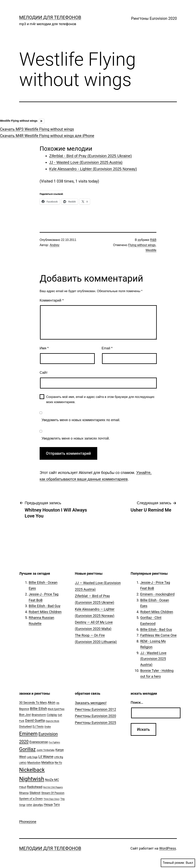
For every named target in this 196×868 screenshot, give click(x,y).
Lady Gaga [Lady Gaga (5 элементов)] (32, 757)
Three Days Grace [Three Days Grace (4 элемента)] (52, 799)
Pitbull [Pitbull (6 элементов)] (23, 787)
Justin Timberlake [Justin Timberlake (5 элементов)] (46, 750)
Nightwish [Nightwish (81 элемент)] (32, 779)
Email (107, 348)
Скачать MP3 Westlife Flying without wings (37, 129)
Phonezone (28, 822)
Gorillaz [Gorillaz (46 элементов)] (27, 749)
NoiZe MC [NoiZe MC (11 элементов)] (52, 780)
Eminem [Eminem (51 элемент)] (28, 734)
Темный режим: (178, 863)
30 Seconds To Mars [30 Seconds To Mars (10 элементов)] (33, 703)
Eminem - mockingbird (157, 594)
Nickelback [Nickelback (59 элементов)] (32, 770)
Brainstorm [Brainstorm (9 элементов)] (39, 715)
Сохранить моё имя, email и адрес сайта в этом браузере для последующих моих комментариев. (100, 399)
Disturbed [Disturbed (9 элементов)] (25, 727)
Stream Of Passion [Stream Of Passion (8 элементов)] (53, 793)
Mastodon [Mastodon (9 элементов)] (34, 763)
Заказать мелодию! (91, 703)
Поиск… (137, 702)
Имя (44, 348)
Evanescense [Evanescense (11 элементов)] (39, 742)
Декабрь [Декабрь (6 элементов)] (38, 805)
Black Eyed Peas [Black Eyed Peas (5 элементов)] (56, 709)
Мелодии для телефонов (50, 17)
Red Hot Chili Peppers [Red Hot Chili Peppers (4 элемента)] (53, 787)
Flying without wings (142, 245)
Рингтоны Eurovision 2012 (95, 709)
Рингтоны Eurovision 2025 (95, 723)
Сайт (44, 373)
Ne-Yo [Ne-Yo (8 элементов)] (58, 763)
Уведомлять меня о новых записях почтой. (76, 438)
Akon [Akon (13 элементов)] (51, 703)
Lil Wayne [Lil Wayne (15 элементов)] (46, 757)
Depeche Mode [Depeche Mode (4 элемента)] (52, 721)
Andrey (55, 245)
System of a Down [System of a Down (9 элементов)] (31, 799)
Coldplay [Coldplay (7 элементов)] (52, 715)
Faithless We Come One (158, 635)
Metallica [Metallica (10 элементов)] (48, 763)
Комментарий (52, 300)
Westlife (151, 250)
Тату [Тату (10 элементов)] (57, 805)
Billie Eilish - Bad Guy (45, 606)
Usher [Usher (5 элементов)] (29, 805)
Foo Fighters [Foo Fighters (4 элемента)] (54, 742)
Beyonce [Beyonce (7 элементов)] (24, 709)
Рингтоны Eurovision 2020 (154, 18)
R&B (153, 240)
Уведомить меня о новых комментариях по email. (81, 420)
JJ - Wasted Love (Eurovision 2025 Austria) (153, 659)
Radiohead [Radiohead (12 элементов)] (35, 787)
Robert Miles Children (45, 612)
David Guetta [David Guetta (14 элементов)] (35, 720)
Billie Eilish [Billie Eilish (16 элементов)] (39, 709)
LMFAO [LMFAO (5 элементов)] (23, 763)
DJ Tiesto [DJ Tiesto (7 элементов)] (38, 727)
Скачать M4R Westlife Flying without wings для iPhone (47, 136)
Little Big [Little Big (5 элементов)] (59, 757)
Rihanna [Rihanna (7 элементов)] (24, 793)
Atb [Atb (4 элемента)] (58, 703)
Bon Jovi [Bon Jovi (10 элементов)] (25, 715)
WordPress (168, 848)
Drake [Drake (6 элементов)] (48, 727)
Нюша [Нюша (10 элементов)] (48, 805)
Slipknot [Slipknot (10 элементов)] (35, 793)
